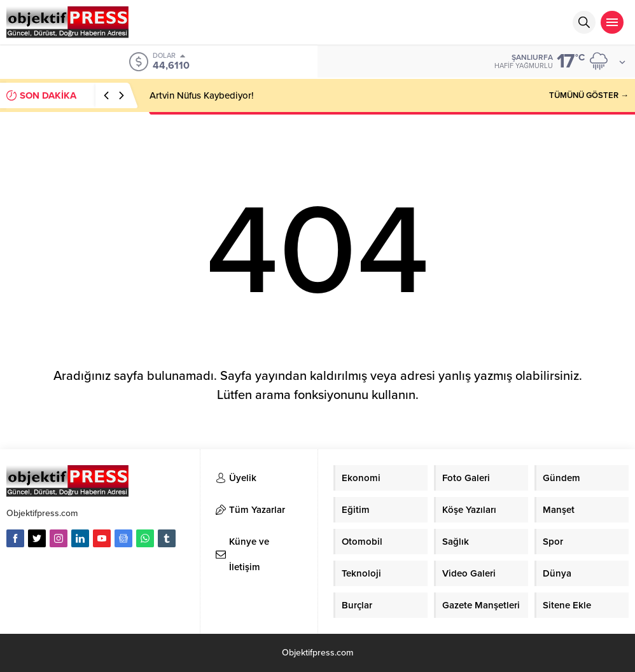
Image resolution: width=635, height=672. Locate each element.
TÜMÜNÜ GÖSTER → (589, 95)
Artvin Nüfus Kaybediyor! (202, 95)
